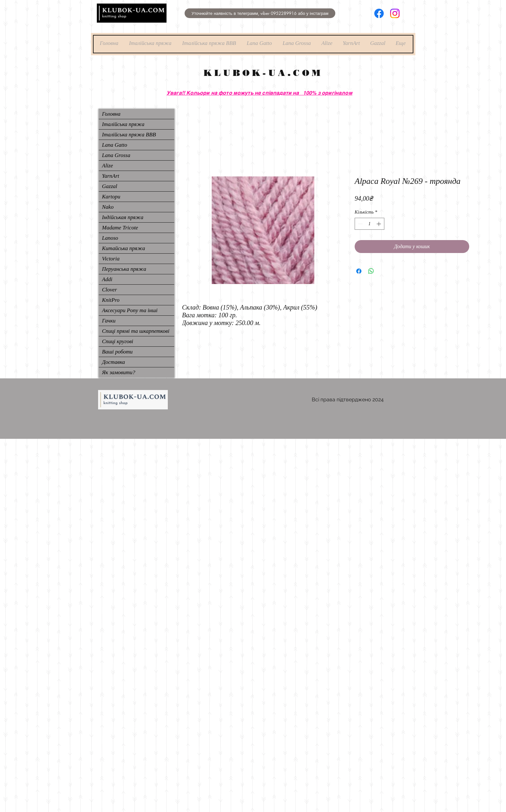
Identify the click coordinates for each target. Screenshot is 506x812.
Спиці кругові (118, 341)
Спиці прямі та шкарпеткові (136, 331)
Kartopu (111, 197)
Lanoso (110, 238)
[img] (132, 21)
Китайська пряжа (124, 248)
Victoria (111, 259)
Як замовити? (119, 372)
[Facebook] (379, 13)
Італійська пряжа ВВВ (129, 135)
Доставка (113, 362)
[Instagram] (395, 13)
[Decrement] (360, 224)
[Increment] (379, 224)
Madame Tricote (120, 228)
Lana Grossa (116, 155)
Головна (111, 114)
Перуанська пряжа (124, 269)
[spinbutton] (369, 224)
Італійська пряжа (123, 124)
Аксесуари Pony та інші (130, 310)
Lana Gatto (115, 145)
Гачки (109, 321)
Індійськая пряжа (123, 217)
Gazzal (110, 186)
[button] (260, 13)
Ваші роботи (117, 352)
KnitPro (111, 300)
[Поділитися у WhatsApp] (371, 271)
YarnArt (111, 176)
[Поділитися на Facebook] (359, 271)
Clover (109, 290)
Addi (107, 279)
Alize (107, 166)
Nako (108, 207)
